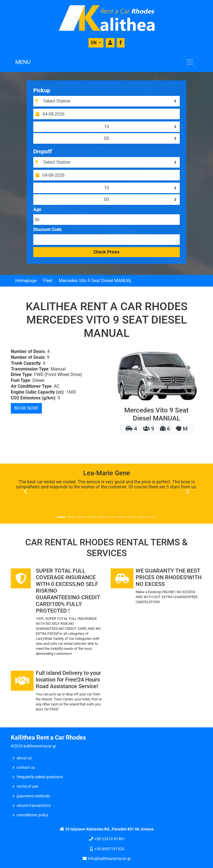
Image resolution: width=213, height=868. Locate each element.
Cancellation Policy (32, 815)
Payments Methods (33, 796)
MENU (23, 62)
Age (37, 210)
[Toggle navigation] (190, 62)
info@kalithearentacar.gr (109, 859)
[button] (25, 491)
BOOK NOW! (26, 408)
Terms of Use (27, 786)
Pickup (42, 90)
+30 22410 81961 (110, 839)
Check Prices (106, 252)
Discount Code (48, 230)
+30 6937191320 (109, 849)
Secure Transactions (34, 806)
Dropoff (43, 151)
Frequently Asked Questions (40, 777)
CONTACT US (26, 768)
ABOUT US (24, 758)
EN (94, 43)
